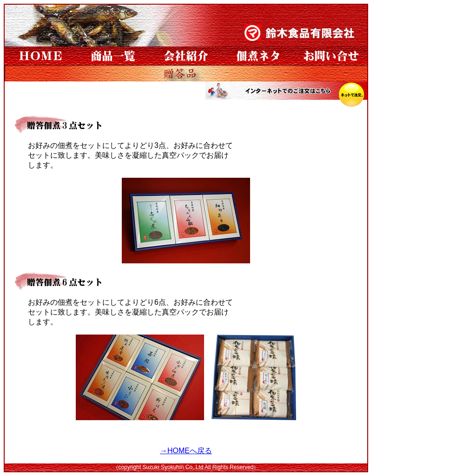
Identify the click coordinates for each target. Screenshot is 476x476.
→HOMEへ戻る (186, 451)
